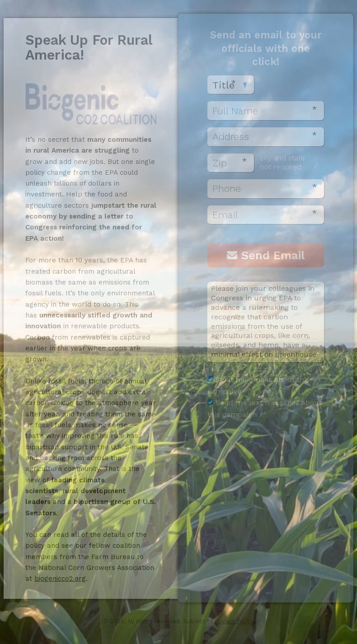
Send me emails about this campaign (258, 385)
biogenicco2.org (60, 579)
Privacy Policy (234, 621)
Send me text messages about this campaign (265, 408)
